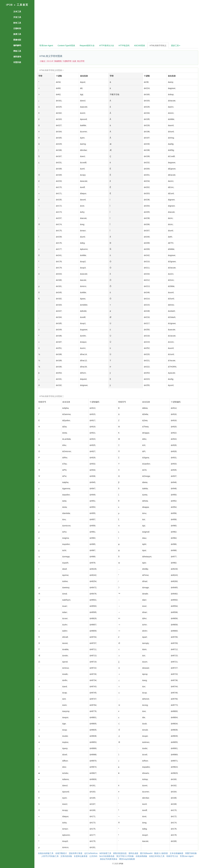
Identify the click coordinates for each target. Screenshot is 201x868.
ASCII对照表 (140, 46)
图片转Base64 (146, 853)
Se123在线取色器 (107, 856)
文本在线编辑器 (176, 853)
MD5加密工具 (105, 853)
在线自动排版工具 (46, 853)
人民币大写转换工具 (50, 856)
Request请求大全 (87, 46)
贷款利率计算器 (76, 853)
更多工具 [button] (176, 46)
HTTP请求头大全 (107, 46)
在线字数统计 (61, 853)
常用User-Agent (46, 46)
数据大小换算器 (161, 853)
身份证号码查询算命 (109, 859)
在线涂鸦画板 (141, 856)
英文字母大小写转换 (125, 856)
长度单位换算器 (81, 856)
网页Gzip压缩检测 (127, 859)
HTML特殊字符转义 (158, 46)
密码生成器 (133, 853)
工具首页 (23, 5)
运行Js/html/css (91, 853)
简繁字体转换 (191, 853)
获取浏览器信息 (120, 853)
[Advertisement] (118, 22)
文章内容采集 (66, 856)
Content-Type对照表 (66, 46)
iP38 (9, 5)
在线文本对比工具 (157, 856)
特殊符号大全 (172, 856)
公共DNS (93, 856)
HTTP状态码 (124, 46)
